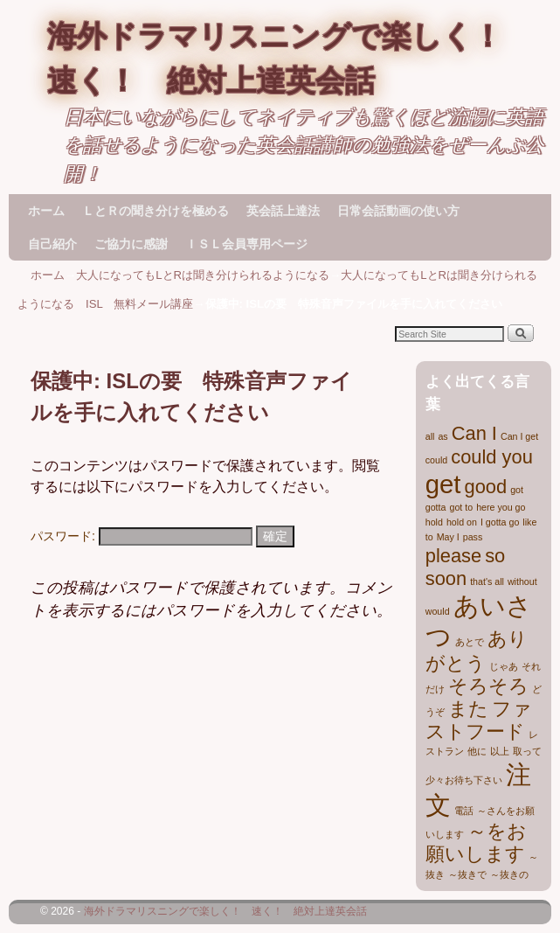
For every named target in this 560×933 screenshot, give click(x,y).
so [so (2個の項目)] (495, 556)
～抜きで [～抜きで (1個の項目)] (467, 874)
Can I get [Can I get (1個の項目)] (519, 436)
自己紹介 (52, 244)
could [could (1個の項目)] (436, 460)
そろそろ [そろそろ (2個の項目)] (488, 686)
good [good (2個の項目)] (486, 487)
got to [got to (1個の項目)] (461, 507)
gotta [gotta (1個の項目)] (436, 507)
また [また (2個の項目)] (468, 709)
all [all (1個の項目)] (430, 436)
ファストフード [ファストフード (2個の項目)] (479, 720)
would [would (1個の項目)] (438, 611)
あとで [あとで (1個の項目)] (470, 642)
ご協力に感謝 (131, 244)
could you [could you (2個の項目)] (492, 457)
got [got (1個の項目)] (517, 490)
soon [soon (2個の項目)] (446, 578)
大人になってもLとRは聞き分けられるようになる (203, 275)
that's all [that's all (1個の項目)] (487, 581)
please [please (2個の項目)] (453, 556)
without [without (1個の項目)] (522, 581)
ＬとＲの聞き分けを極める (156, 211)
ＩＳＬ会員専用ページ (246, 244)
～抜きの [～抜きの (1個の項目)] (509, 874)
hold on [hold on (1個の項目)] (462, 522)
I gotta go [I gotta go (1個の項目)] (500, 522)
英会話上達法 (283, 211)
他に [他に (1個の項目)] (477, 751)
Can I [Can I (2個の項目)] (474, 433)
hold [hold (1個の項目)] (434, 522)
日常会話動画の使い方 (398, 211)
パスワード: (142, 536)
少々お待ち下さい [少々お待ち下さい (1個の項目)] (464, 780)
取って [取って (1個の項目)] (527, 751)
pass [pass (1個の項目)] (473, 537)
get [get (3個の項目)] (443, 484)
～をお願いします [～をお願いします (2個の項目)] (476, 842)
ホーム (46, 211)
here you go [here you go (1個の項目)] (501, 507)
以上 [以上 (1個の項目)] (500, 751)
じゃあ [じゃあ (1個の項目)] (504, 666)
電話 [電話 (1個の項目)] (464, 811)
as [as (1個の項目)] (442, 436)
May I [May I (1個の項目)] (448, 537)
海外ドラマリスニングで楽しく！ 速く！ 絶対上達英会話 (225, 911)
